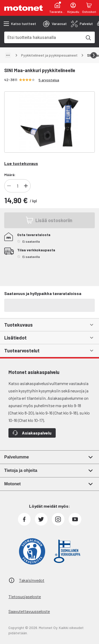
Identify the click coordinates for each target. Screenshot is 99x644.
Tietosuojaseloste (25, 596)
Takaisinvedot (32, 580)
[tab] (55, 24)
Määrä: (10, 175)
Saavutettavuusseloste (29, 611)
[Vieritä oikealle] (94, 55)
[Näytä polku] (8, 55)
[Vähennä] (9, 186)
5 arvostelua (49, 80)
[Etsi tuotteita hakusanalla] (88, 37)
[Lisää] (26, 186)
